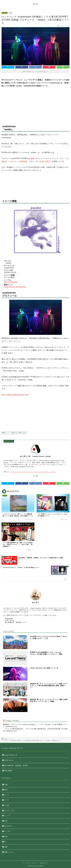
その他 (7, 805)
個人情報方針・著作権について (16, 622)
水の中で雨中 (45, 161)
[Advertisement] (35, 105)
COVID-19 (8, 826)
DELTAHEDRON (11, 282)
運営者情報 (9, 619)
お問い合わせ (10, 621)
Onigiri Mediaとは (11, 755)
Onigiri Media (12, 720)
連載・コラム (9, 852)
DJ (5, 842)
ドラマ (7, 800)
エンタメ (8, 831)
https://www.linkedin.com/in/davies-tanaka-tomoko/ (34, 472)
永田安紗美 (23, 161)
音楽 (6, 837)
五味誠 (31, 158)
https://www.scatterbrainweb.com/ (15, 395)
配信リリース (7, 433)
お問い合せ (43, 863)
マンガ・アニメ (10, 811)
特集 (6, 847)
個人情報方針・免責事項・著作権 (16, 766)
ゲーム (7, 795)
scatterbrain (23, 433)
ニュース (5, 13)
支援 (6, 785)
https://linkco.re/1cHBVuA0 (15, 287)
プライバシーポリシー (31, 863)
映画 (6, 790)
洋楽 (6, 821)
